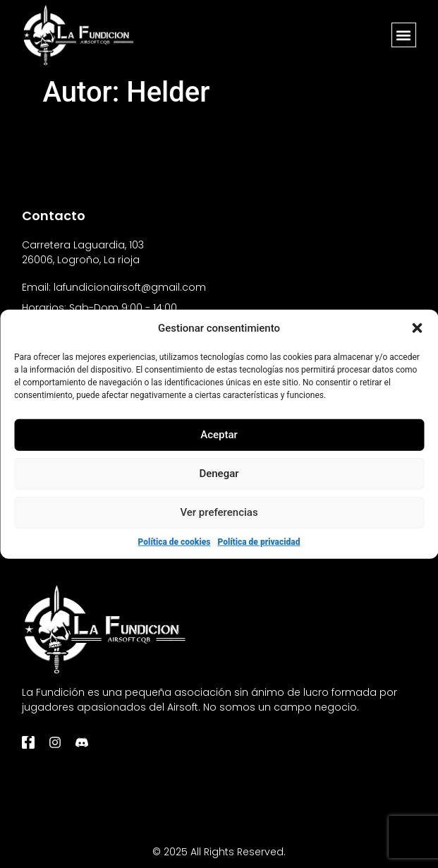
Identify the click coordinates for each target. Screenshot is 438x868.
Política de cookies (175, 541)
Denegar (219, 474)
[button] (417, 328)
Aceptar (219, 435)
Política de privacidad (258, 541)
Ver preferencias (219, 512)
